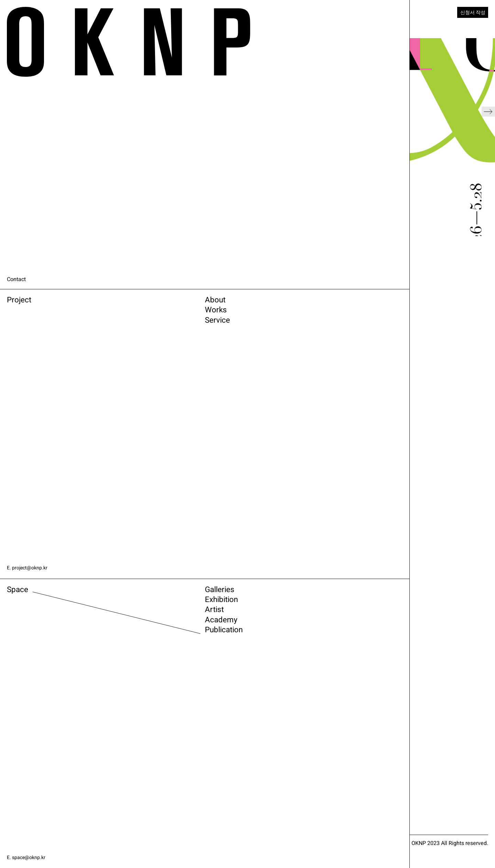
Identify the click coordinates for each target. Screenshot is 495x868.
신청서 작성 (470, 13)
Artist (96, 620)
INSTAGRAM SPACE (288, 834)
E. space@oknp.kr (29, 857)
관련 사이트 (287, 856)
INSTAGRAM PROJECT (227, 834)
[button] (488, 137)
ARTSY (180, 834)
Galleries (104, 593)
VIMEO (180, 842)
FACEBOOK (336, 834)
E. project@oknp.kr (30, 568)
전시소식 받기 (238, 856)
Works (98, 317)
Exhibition (107, 606)
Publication (110, 648)
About (97, 303)
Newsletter (189, 856)
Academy (105, 634)
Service (101, 330)
